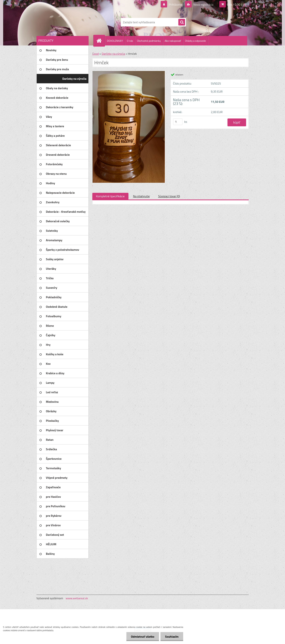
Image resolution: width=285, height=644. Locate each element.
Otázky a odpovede (195, 41)
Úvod (96, 54)
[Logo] (62, 22)
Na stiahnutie (141, 196)
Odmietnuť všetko (143, 637)
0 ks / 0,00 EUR (237, 4)
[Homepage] (101, 41)
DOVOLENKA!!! (115, 41)
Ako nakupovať (173, 41)
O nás (130, 41)
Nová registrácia (203, 4)
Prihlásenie (176, 4)
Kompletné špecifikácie (110, 196)
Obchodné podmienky (149, 41)
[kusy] (178, 122)
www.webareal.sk (77, 598)
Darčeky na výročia (113, 54)
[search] (182, 22)
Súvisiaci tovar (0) (169, 196)
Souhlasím (172, 637)
